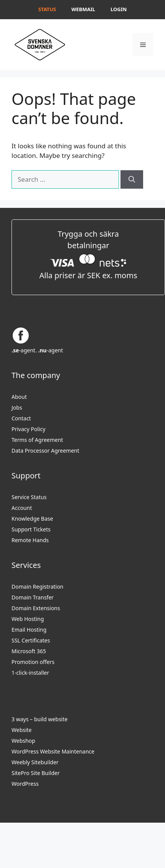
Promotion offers (33, 662)
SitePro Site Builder (35, 773)
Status (47, 9)
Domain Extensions (36, 608)
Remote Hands (30, 540)
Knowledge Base (32, 519)
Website (22, 730)
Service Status (29, 497)
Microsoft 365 (29, 651)
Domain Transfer (33, 597)
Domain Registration (37, 587)
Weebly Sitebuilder (35, 762)
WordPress (25, 784)
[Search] (132, 179)
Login (119, 9)
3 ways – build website (40, 719)
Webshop (23, 741)
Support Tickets (31, 529)
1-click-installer (30, 673)
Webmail (83, 9)
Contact (21, 418)
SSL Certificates (31, 640)
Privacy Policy (28, 429)
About (19, 397)
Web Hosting (28, 619)
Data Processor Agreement (45, 451)
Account (22, 508)
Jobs (17, 407)
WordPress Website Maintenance (53, 751)
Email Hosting (29, 630)
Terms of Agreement (37, 440)
